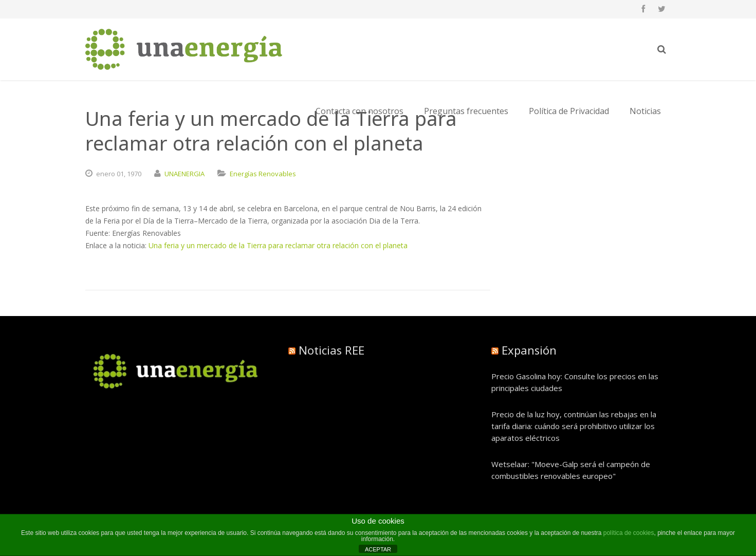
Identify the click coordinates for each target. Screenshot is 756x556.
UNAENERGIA (185, 174)
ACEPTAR (378, 549)
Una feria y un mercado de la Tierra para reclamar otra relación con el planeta (278, 245)
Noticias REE (331, 350)
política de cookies (629, 533)
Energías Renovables (263, 174)
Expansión (529, 350)
